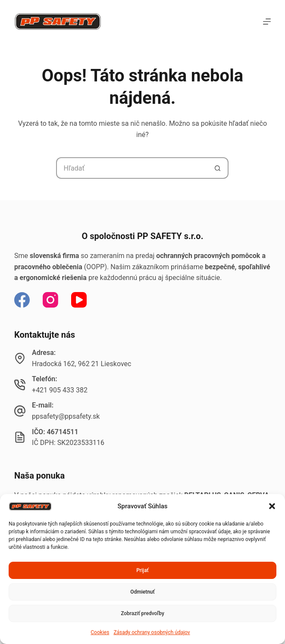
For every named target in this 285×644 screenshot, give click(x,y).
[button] (272, 506)
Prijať (142, 570)
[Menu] (267, 22)
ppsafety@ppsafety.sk (66, 416)
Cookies (100, 632)
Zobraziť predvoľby (142, 613)
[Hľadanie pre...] (132, 168)
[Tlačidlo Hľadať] (218, 168)
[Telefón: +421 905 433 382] (20, 385)
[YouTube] (79, 300)
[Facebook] (22, 300)
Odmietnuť (142, 592)
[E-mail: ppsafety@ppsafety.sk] (20, 411)
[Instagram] (50, 300)
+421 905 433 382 (60, 390)
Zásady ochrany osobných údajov (152, 632)
